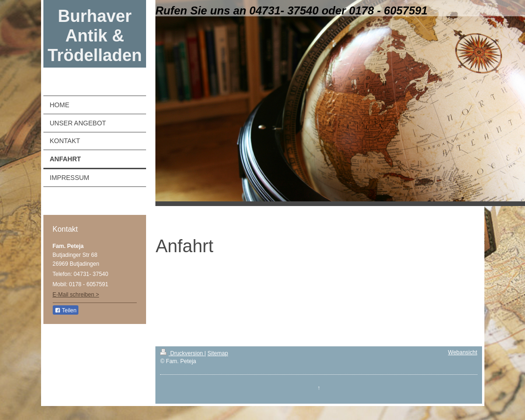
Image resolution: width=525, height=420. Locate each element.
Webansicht (462, 352)
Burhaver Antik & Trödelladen (95, 36)
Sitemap (218, 353)
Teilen (66, 310)
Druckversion (182, 353)
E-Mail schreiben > (76, 295)
